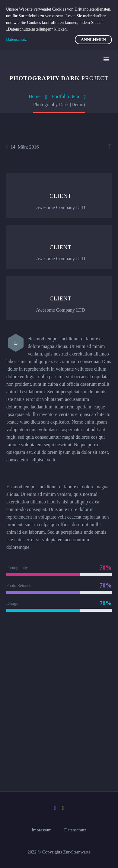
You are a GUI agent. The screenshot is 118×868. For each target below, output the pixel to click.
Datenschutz (75, 830)
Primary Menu (106, 59)
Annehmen (93, 40)
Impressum (42, 830)
